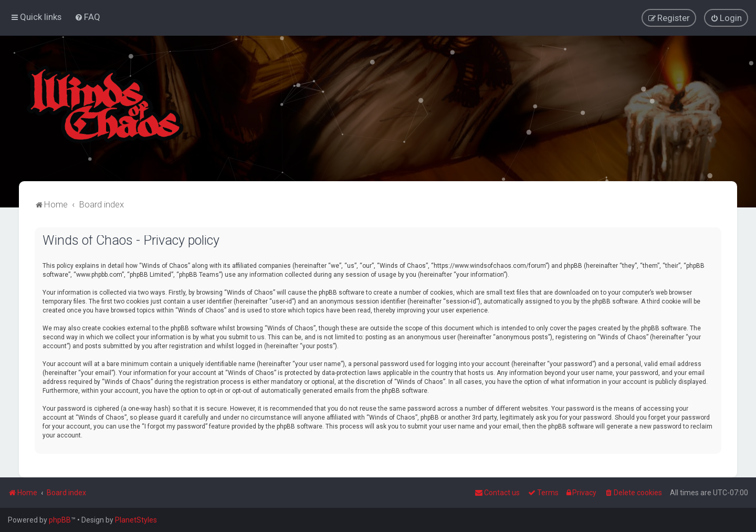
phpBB (60, 520)
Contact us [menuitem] (497, 493)
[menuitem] (87, 17)
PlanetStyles (136, 520)
